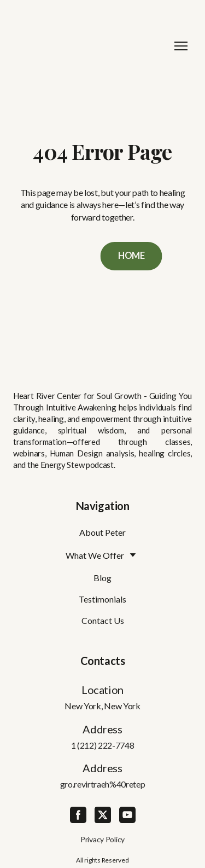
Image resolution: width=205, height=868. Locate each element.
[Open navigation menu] (181, 46)
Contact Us (103, 620)
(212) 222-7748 (106, 745)
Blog (102, 578)
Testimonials (102, 599)
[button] (131, 256)
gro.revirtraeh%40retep (103, 784)
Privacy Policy (102, 839)
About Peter (102, 532)
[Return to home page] (92, 46)
